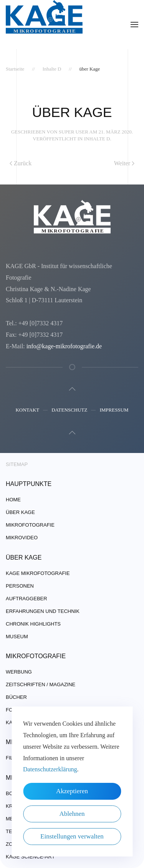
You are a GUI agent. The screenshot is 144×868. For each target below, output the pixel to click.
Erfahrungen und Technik (43, 611)
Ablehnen (72, 814)
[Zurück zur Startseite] (44, 25)
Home (13, 500)
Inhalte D (97, 139)
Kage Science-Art (30, 857)
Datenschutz (69, 411)
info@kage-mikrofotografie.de (63, 346)
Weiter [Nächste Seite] (124, 163)
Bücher (16, 697)
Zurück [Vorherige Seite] (21, 163)
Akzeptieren (72, 791)
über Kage (20, 512)
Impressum (114, 411)
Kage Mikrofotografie (38, 573)
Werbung (19, 672)
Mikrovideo (22, 538)
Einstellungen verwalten (72, 836)
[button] (134, 25)
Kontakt (27, 411)
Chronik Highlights (33, 624)
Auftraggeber (26, 599)
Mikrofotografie (30, 525)
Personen (20, 586)
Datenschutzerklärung (50, 769)
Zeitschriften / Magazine (41, 684)
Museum (17, 637)
